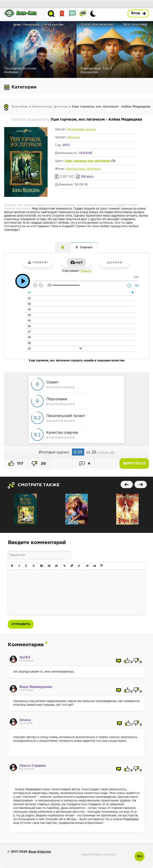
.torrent (38, 262)
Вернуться (134, 464)
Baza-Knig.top (40, 852)
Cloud (115, 262)
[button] (12, 566)
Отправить (21, 624)
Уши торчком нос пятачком (87, 161)
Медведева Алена (81, 129)
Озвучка (86, 247)
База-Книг (20, 107)
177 (16, 463)
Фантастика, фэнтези (50, 107)
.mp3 (76, 262)
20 (39, 464)
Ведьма (74, 137)
